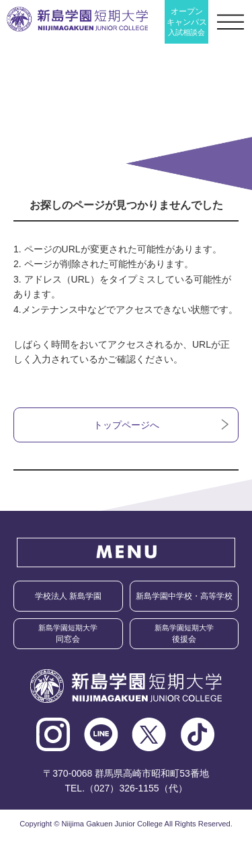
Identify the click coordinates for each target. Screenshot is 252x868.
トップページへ (126, 425)
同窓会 (68, 634)
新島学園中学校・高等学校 (184, 596)
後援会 (184, 634)
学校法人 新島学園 (68, 596)
